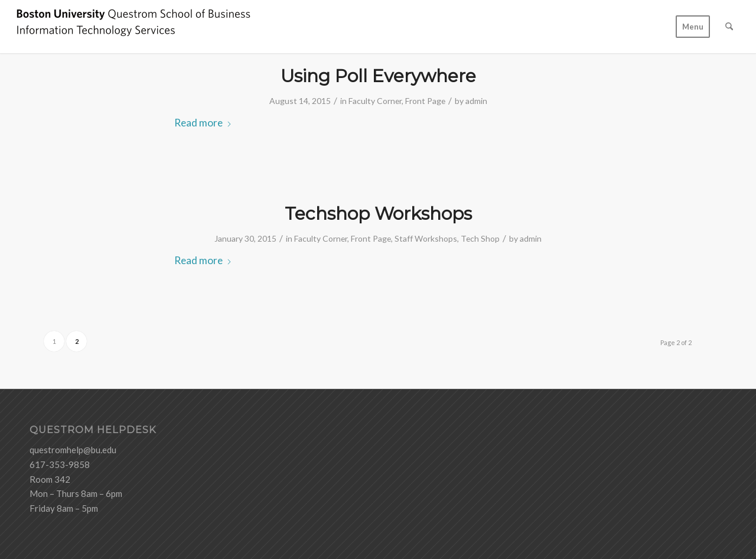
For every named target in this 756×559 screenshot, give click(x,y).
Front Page (425, 101)
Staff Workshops (426, 238)
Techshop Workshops (378, 214)
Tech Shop (480, 238)
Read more (203, 123)
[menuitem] (693, 27)
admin (476, 101)
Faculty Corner (375, 101)
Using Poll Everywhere (378, 76)
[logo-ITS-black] (133, 27)
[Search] (729, 27)
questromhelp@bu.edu (73, 450)
